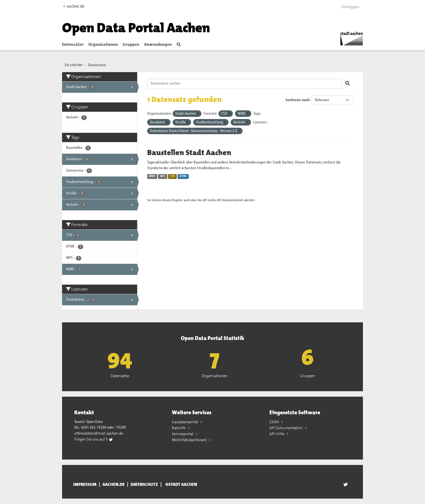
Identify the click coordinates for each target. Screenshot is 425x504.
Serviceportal (183, 434)
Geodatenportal (185, 422)
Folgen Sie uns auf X (94, 439)
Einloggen (350, 7)
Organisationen (103, 45)
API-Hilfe (277, 434)
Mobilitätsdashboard (190, 440)
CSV (173, 176)
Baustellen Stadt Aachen (189, 153)
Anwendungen (158, 45)
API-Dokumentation (229, 200)
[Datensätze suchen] (245, 84)
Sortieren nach (297, 100)
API (205, 200)
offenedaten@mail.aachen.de (99, 433)
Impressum (85, 484)
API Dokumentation (286, 428)
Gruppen (131, 45)
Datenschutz (144, 484)
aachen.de (114, 484)
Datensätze (73, 45)
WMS (152, 176)
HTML (183, 176)
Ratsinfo (179, 428)
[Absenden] (347, 84)
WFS (163, 176)
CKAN (275, 422)
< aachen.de (74, 6)
